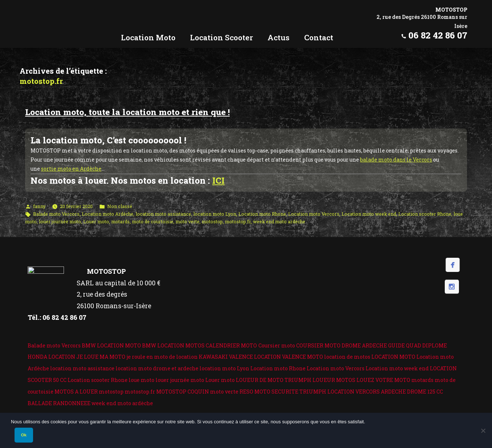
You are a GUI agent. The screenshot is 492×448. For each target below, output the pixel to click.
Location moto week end (369, 214)
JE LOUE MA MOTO (101, 357)
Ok (24, 435)
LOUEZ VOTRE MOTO (383, 380)
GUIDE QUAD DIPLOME (418, 345)
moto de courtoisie (153, 221)
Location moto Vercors (314, 214)
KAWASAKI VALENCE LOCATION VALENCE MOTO (261, 357)
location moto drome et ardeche (157, 368)
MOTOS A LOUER (76, 392)
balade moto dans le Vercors (396, 160)
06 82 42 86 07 (438, 35)
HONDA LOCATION (51, 357)
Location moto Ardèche (108, 214)
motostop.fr (238, 221)
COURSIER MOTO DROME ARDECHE (342, 345)
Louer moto (96, 221)
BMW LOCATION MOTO (111, 345)
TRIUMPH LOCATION (327, 392)
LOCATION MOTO (393, 357)
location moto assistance (163, 214)
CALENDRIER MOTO (231, 345)
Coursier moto (277, 345)
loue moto (142, 380)
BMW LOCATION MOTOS (173, 345)
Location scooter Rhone (425, 214)
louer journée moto (60, 221)
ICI (218, 180)
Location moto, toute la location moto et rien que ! (127, 112)
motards (120, 221)
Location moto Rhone (262, 214)
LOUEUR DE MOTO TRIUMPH (274, 380)
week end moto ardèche (279, 221)
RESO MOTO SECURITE (269, 392)
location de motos (347, 357)
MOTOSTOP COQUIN (183, 392)
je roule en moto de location (162, 357)
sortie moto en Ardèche (71, 169)
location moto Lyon (215, 214)
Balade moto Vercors (56, 214)
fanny (39, 206)
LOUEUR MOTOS (334, 380)
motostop (212, 221)
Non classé (120, 206)
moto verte (187, 221)
